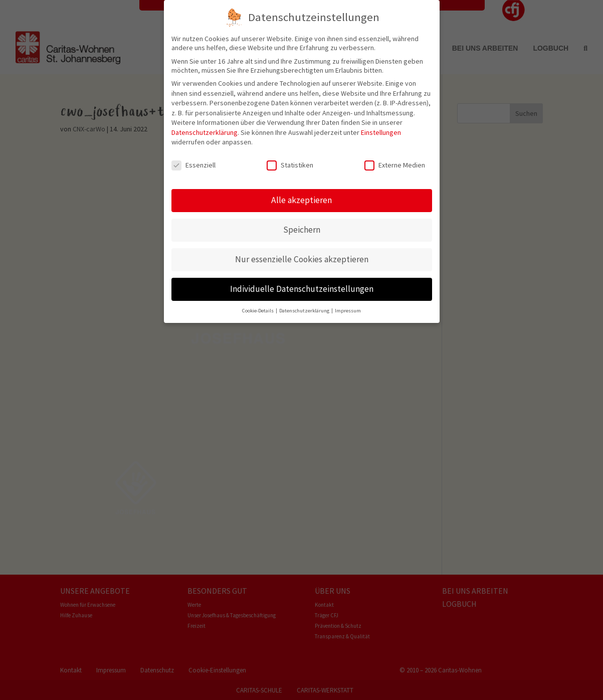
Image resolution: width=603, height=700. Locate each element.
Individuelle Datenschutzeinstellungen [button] (302, 281)
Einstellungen (381, 124)
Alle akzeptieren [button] (301, 192)
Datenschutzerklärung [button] (305, 303)
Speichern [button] (302, 222)
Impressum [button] (348, 303)
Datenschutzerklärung (205, 124)
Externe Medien (395, 157)
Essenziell (193, 157)
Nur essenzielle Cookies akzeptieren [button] (302, 251)
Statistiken (290, 157)
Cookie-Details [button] (258, 303)
